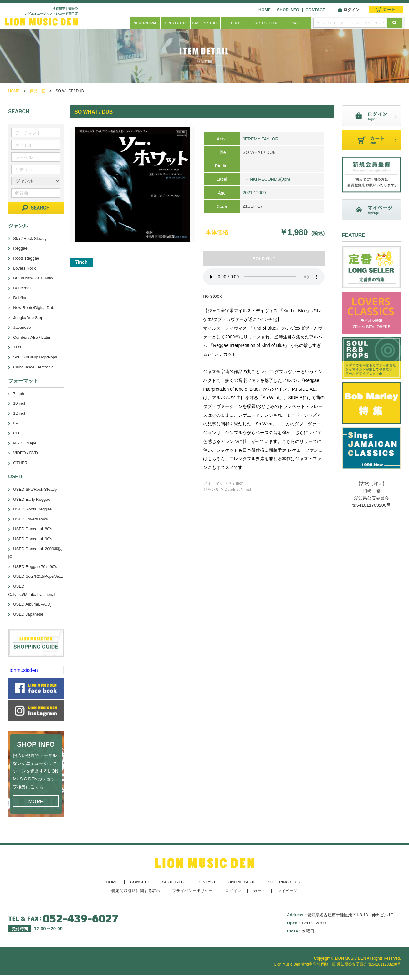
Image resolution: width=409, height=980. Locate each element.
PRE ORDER (175, 23)
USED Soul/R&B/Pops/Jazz (38, 576)
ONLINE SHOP (242, 882)
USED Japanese (28, 614)
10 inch (20, 403)
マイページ (287, 891)
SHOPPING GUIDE (285, 882)
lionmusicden (23, 670)
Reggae (20, 248)
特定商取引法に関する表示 (136, 891)
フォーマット (216, 483)
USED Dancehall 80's (33, 529)
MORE (36, 802)
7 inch (238, 483)
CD (16, 433)
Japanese (22, 327)
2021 (248, 193)
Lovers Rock (24, 268)
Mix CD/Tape (25, 443)
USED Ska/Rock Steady (35, 489)
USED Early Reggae (32, 499)
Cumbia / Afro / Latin (32, 337)
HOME (265, 10)
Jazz (17, 347)
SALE (296, 23)
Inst (248, 489)
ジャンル (212, 489)
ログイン (233, 891)
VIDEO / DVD (26, 453)
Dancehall (22, 288)
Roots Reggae (26, 258)
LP (16, 423)
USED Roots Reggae (32, 509)
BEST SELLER (266, 23)
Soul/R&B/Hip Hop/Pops (35, 357)
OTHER (20, 463)
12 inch (20, 413)
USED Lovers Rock (31, 519)
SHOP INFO (288, 10)
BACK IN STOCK (206, 23)
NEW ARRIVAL (145, 23)
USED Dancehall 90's (33, 539)
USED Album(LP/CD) (32, 604)
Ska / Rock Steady (30, 239)
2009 (261, 193)
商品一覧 (38, 91)
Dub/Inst (233, 489)
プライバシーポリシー (192, 891)
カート (259, 891)
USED (236, 23)
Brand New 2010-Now (33, 278)
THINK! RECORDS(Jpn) (267, 179)
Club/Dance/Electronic (33, 367)
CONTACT (315, 10)
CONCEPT (140, 882)
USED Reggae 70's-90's (35, 567)
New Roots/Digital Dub (34, 308)
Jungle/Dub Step (28, 318)
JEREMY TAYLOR (261, 139)
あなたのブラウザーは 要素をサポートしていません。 (264, 277)
